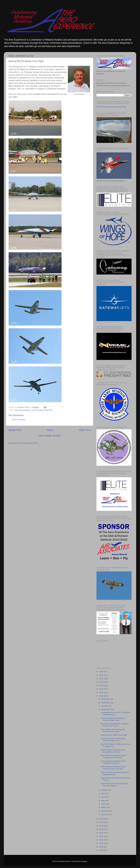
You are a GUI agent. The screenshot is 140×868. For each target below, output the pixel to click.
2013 (101, 836)
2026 (101, 672)
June (104, 797)
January (105, 814)
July (103, 794)
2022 (101, 685)
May (103, 801)
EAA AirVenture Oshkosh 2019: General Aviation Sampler (113, 768)
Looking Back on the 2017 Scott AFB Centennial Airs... (116, 714)
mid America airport (22, 410)
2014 (101, 833)
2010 (101, 847)
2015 (101, 829)
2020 (101, 692)
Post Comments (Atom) (29, 443)
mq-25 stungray (37, 410)
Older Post (85, 430)
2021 (101, 689)
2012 (101, 840)
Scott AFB (48, 410)
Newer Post (15, 430)
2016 (101, 826)
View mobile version (49, 436)
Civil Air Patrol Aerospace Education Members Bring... (115, 773)
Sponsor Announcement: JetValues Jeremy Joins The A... (115, 725)
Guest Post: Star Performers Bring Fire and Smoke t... (115, 785)
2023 (101, 682)
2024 (101, 679)
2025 (101, 675)
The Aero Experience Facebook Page (111, 107)
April (103, 804)
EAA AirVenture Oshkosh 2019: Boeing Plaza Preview (113, 751)
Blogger (84, 861)
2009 (101, 850)
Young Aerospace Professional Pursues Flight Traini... (113, 719)
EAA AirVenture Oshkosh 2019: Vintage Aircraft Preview (113, 756)
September (106, 709)
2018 (101, 819)
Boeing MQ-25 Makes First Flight (114, 735)
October (105, 706)
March (104, 807)
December (106, 699)
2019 (101, 696)
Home (50, 430)
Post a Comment (19, 420)
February (105, 811)
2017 (101, 822)
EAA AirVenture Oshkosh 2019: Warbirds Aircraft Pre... (113, 762)
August (104, 790)
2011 (101, 843)
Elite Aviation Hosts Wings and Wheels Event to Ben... (113, 730)
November (106, 703)
